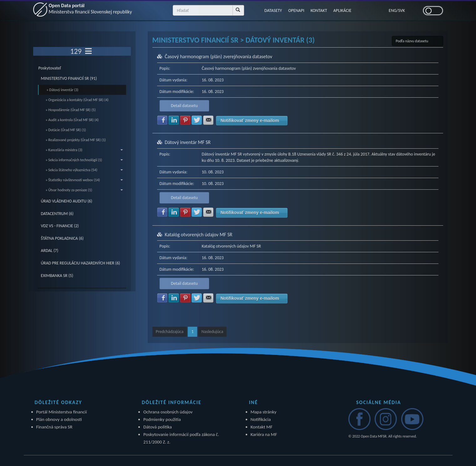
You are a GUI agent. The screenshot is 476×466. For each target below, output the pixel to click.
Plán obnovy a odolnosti (59, 419)
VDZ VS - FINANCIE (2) (60, 226)
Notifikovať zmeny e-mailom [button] (250, 120)
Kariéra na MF (264, 434)
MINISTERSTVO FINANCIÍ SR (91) (69, 78)
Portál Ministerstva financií (62, 412)
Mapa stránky (264, 412)
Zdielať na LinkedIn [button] (174, 120)
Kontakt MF (262, 427)
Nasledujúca (212, 332)
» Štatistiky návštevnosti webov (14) (84, 180)
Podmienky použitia (162, 419)
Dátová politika (158, 427)
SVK (402, 10)
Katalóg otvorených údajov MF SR (198, 235)
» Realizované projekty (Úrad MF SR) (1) (76, 140)
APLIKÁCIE (342, 10)
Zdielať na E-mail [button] (208, 120)
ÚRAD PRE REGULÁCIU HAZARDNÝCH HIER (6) (81, 263)
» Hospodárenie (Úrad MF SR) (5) (71, 110)
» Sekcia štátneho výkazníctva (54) (84, 170)
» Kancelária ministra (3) (84, 150)
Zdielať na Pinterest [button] (185, 120)
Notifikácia (261, 419)
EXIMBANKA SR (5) (57, 276)
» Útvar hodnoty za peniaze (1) (84, 190)
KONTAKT (319, 10)
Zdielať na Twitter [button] (197, 120)
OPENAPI (296, 10)
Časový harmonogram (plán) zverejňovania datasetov (218, 56)
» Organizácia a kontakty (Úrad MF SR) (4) (77, 100)
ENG (393, 10)
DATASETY (273, 10)
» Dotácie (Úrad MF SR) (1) (66, 130)
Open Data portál (90, 9)
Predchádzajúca (170, 332)
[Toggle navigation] (88, 51)
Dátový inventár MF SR (188, 142)
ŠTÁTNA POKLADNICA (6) (62, 238)
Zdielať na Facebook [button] (162, 120)
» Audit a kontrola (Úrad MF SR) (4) (72, 120)
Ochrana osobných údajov (168, 412)
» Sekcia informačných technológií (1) (84, 160)
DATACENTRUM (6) (57, 214)
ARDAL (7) (50, 251)
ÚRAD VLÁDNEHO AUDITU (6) (67, 201)
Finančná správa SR (54, 427)
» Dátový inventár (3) (63, 90)
